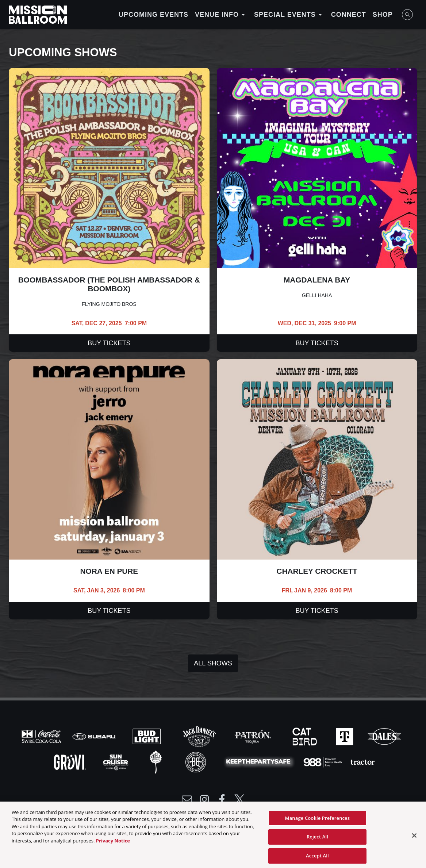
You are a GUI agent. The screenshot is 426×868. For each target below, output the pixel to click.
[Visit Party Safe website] (260, 761)
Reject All (317, 841)
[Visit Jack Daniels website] (200, 736)
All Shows (213, 663)
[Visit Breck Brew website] (196, 761)
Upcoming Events (153, 15)
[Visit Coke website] (42, 736)
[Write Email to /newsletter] (187, 799)
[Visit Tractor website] (362, 761)
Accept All (317, 860)
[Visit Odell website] (157, 761)
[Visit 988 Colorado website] (323, 761)
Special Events (289, 15)
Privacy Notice (113, 845)
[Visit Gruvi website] (71, 761)
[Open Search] (407, 15)
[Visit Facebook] (222, 799)
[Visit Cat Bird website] (306, 736)
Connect (349, 15)
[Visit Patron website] (253, 736)
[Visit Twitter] (239, 799)
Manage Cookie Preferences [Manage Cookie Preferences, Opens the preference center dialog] (318, 822)
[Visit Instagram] (204, 799)
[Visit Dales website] (384, 736)
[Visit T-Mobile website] (345, 736)
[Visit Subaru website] (95, 736)
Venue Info (221, 15)
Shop (383, 15)
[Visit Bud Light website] (147, 736)
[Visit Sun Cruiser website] (117, 761)
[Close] (414, 839)
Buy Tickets (109, 343)
